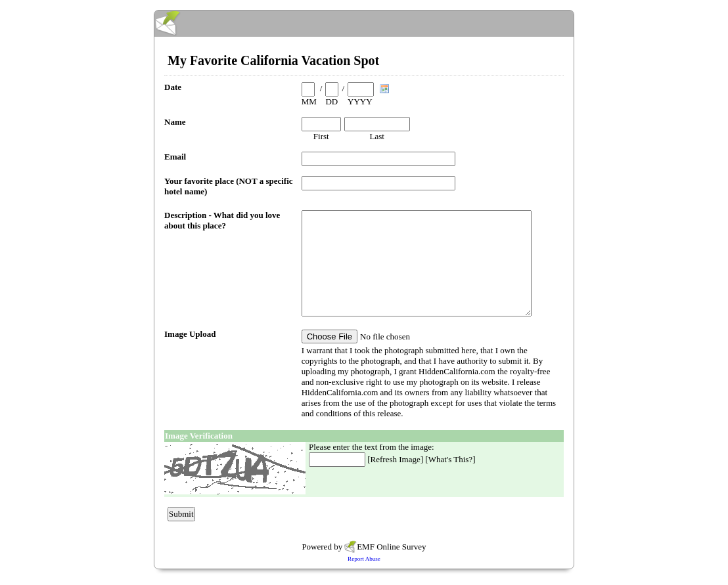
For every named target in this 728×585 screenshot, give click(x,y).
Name (175, 122)
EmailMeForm (364, 24)
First (321, 136)
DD (331, 101)
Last (377, 136)
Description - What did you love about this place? (222, 220)
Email (175, 157)
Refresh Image (396, 459)
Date (173, 87)
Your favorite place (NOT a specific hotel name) (229, 186)
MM (309, 101)
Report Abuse (364, 559)
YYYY (360, 101)
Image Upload (190, 334)
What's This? (450, 459)
